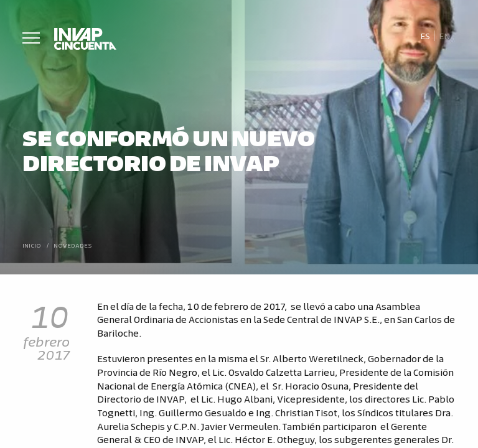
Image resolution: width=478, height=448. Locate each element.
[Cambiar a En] (445, 36)
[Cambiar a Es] (425, 36)
